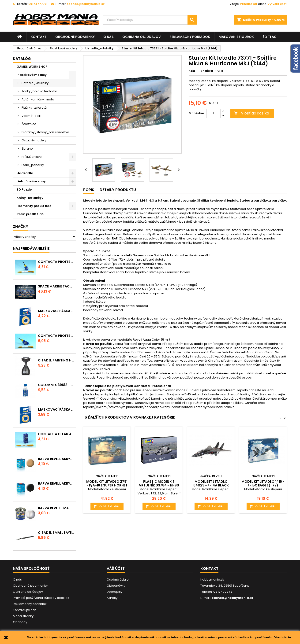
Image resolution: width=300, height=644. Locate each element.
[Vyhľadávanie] (150, 20)
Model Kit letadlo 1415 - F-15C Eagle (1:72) (263, 483)
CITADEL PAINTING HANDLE (56, 360)
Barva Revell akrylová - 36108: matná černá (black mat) (56, 483)
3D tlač (270, 37)
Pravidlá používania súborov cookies (41, 598)
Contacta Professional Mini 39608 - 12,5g (56, 262)
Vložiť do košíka (251, 113)
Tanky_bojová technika (39, 91)
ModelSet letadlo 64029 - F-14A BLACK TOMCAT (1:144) (211, 485)
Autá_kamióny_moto (38, 99)
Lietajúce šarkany (31, 181)
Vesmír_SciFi (31, 116)
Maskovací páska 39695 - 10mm (56, 311)
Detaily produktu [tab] (118, 190)
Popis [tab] (89, 190)
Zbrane (27, 149)
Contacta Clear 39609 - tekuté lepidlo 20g (56, 434)
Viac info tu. (283, 637)
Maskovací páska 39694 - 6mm (56, 409)
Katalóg (22, 59)
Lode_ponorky (33, 165)
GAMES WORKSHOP (32, 67)
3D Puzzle (24, 190)
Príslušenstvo (32, 157)
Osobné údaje (118, 580)
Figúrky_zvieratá (34, 108)
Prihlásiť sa (249, 4)
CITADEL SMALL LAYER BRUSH (56, 533)
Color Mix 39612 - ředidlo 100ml (56, 385)
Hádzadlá (25, 173)
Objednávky (116, 586)
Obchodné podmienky (75, 37)
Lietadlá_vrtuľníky (35, 83)
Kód (192, 71)
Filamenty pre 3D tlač (34, 206)
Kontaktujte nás (25, 610)
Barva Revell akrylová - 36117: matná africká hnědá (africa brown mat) (56, 459)
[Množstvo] (214, 113)
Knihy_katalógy (30, 198)
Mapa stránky (23, 616)
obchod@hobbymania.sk (86, 4)
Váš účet (116, 569)
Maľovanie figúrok (236, 37)
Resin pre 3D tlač (30, 214)
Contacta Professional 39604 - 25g (56, 336)
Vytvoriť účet (277, 4)
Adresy (112, 598)
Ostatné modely (34, 140)
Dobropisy (114, 592)
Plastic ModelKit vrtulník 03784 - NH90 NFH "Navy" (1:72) (159, 485)
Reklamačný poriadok (190, 37)
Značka (207, 71)
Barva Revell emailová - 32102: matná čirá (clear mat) (56, 508)
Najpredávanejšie (31, 248)
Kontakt (39, 37)
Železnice (29, 124)
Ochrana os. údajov (142, 37)
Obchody (20, 622)
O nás (109, 37)
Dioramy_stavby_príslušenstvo (45, 132)
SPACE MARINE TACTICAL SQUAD (56, 286)
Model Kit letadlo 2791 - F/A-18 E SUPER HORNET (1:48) (107, 485)
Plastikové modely (32, 75)
